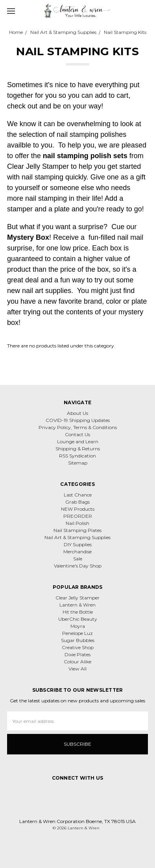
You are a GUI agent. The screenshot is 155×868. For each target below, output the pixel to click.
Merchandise (77, 552)
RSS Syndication (77, 456)
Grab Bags (77, 502)
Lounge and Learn (78, 441)
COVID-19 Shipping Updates (78, 420)
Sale (78, 559)
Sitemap (78, 463)
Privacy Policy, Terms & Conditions (78, 427)
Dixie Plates (77, 654)
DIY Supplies (78, 544)
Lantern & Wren (77, 605)
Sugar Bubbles (78, 640)
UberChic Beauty (78, 619)
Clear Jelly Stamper (77, 598)
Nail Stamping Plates (77, 530)
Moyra (78, 626)
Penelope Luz (77, 633)
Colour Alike (77, 662)
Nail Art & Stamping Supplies (77, 537)
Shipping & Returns (78, 449)
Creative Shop (78, 647)
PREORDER (78, 516)
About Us (77, 413)
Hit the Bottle (78, 612)
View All (77, 669)
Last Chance (78, 495)
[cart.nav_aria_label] (146, 11)
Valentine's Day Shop (78, 566)
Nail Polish (77, 523)
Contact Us (77, 434)
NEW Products (78, 509)
